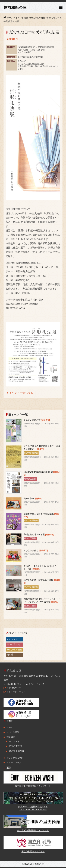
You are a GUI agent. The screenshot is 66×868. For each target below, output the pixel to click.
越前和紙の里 (15, 7)
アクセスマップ (12, 688)
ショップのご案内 (15, 758)
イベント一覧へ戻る (19, 393)
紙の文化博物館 (14, 650)
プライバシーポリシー (16, 692)
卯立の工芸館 (13, 644)
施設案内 (11, 737)
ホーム (10, 727)
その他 (10, 655)
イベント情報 (13, 732)
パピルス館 (12, 639)
